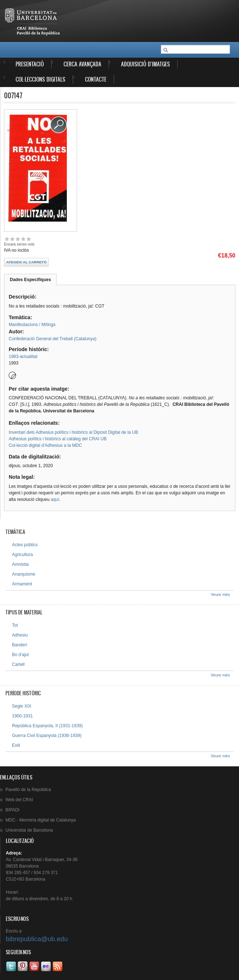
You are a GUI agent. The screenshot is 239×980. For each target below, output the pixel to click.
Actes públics (25, 545)
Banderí (20, 645)
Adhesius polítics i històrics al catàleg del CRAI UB (58, 439)
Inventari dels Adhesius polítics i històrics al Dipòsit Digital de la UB (73, 432)
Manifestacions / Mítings (32, 325)
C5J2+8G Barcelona (25, 879)
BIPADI (12, 810)
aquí (55, 499)
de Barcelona (29, 830)
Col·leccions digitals (40, 79)
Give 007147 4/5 (23, 239)
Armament (22, 584)
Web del (19, 800)
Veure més (220, 594)
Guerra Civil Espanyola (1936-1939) (47, 736)
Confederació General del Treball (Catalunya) (52, 339)
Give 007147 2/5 (12, 239)
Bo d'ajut (20, 655)
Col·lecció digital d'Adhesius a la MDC (45, 445)
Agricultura (22, 555)
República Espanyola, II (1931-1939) (47, 726)
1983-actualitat (23, 357)
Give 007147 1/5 (7, 239)
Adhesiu (20, 635)
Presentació (30, 64)
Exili (16, 745)
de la (28, 790)
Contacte (96, 79)
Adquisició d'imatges (145, 64)
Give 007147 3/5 (18, 239)
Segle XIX (22, 706)
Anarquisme (24, 574)
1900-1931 (22, 716)
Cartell (18, 664)
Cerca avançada (82, 64)
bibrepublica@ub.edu (37, 939)
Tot (15, 625)
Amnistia (20, 564)
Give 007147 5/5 (29, 239)
